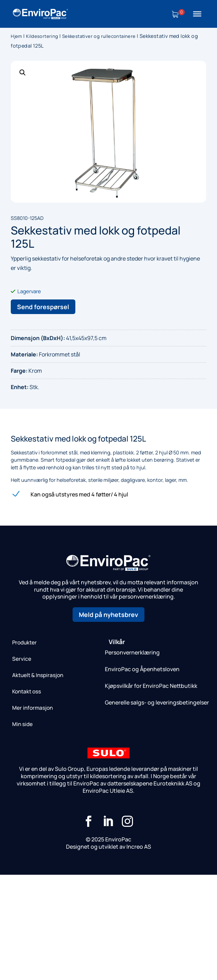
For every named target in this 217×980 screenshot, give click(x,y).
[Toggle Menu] (197, 14)
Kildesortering (42, 36)
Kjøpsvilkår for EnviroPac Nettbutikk (151, 686)
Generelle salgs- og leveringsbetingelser (157, 702)
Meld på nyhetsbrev (108, 615)
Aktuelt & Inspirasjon (38, 675)
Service (22, 659)
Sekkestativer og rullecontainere (99, 36)
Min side (22, 724)
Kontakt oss (27, 691)
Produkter (24, 643)
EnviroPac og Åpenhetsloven (142, 669)
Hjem (16, 36)
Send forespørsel (43, 307)
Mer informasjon (32, 708)
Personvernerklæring (132, 652)
